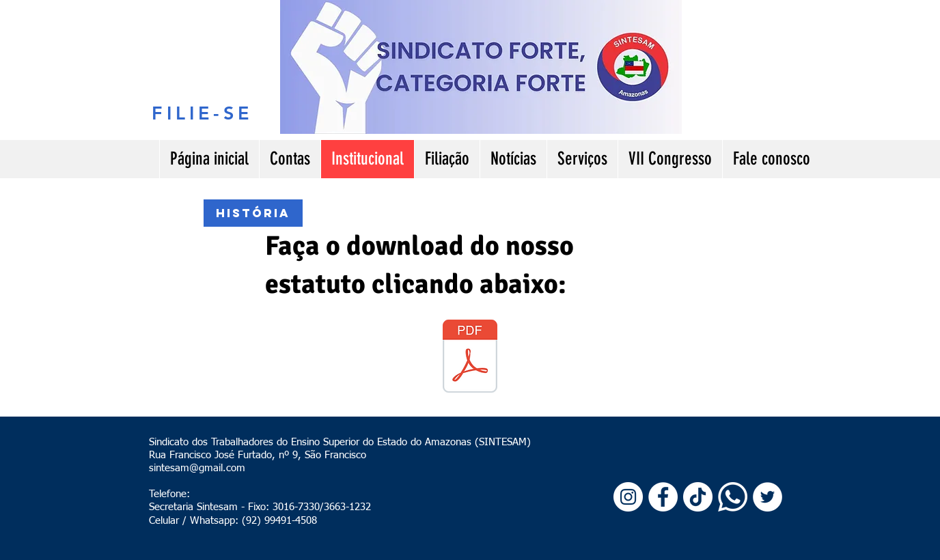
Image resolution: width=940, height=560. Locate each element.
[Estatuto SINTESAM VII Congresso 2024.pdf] (470, 358)
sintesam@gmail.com (197, 468)
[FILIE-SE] (203, 113)
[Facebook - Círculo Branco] (663, 497)
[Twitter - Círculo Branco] (768, 497)
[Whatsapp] (733, 497)
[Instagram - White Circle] (628, 497)
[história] (253, 213)
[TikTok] (698, 497)
